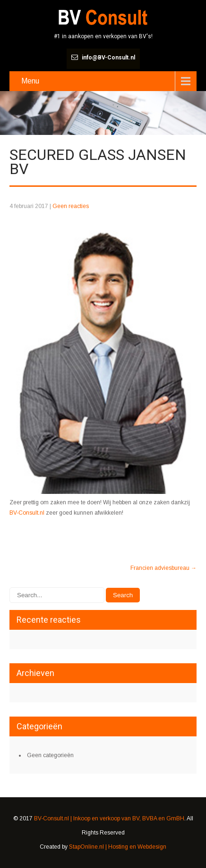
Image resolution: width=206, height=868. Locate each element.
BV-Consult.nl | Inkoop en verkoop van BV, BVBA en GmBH (109, 818)
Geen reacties (71, 206)
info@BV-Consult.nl (108, 58)
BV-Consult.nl (27, 513)
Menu (30, 81)
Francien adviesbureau (163, 568)
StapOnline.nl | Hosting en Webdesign (118, 847)
